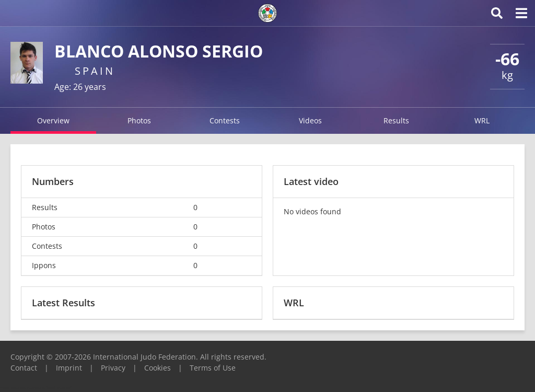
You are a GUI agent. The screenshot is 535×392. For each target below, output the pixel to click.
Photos (139, 120)
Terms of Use (213, 368)
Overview (53, 120)
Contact (24, 368)
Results (396, 120)
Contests (225, 120)
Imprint (69, 368)
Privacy (113, 368)
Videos (310, 120)
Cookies (158, 368)
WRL (482, 120)
